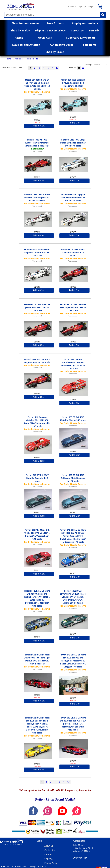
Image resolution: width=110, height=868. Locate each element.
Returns (48, 854)
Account (72, 6)
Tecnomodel (33, 59)
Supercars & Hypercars (81, 38)
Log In (91, 6)
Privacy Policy (51, 863)
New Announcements (26, 23)
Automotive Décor (62, 45)
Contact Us (49, 850)
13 (57, 68)
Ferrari (94, 30)
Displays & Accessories (50, 30)
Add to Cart (39, 126)
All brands (19, 59)
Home (8, 59)
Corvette (77, 30)
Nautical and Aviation (27, 45)
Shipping (48, 859)
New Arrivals (55, 23)
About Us (49, 846)
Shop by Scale (20, 30)
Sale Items (90, 45)
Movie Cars (45, 38)
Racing (20, 38)
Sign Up (82, 6)
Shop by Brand (55, 52)
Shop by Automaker (85, 23)
